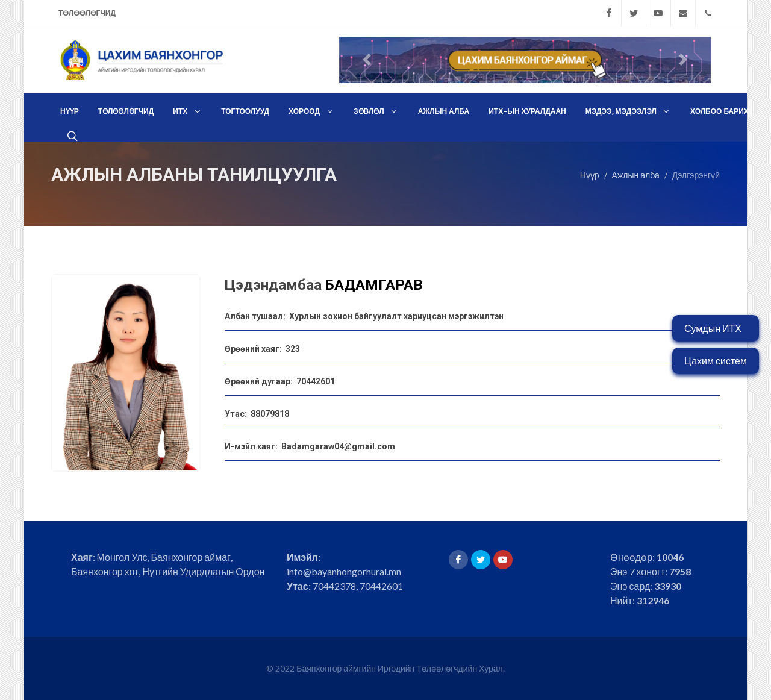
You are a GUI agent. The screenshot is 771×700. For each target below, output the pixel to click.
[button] (367, 60)
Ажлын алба (636, 174)
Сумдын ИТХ (713, 328)
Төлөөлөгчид (87, 13)
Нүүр (590, 174)
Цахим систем (716, 361)
